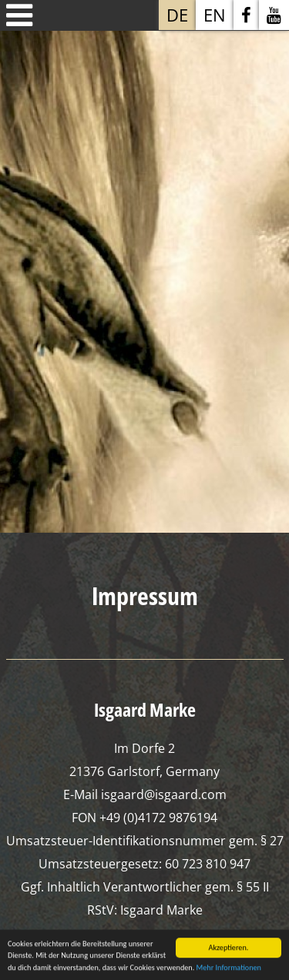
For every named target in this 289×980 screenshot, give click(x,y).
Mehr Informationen (229, 969)
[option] (144, 276)
